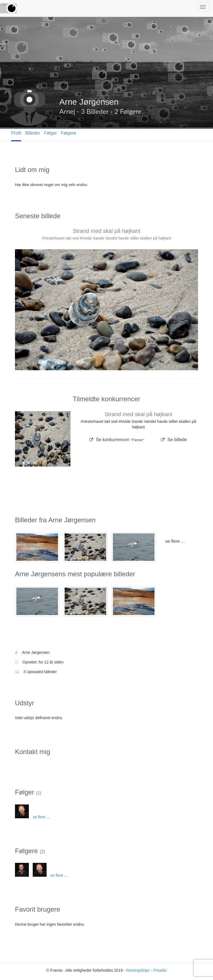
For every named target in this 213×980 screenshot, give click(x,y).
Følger (50, 133)
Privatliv (160, 970)
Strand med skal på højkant (106, 231)
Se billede (174, 440)
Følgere (68, 133)
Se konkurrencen (117, 440)
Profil (16, 133)
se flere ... (175, 541)
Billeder (33, 133)
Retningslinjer (138, 970)
